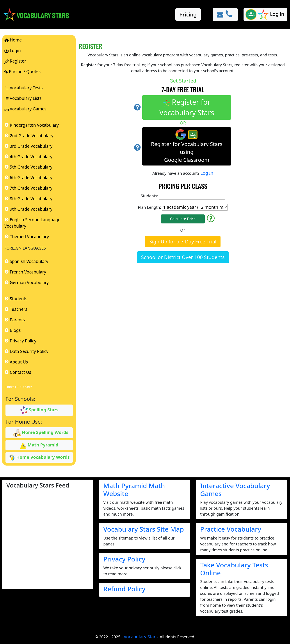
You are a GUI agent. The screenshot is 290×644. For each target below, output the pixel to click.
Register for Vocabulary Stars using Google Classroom (187, 146)
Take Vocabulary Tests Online (234, 569)
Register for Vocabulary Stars (187, 107)
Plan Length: (183, 207)
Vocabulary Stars (141, 637)
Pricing (188, 14)
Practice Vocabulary (231, 529)
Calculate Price (183, 219)
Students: (183, 196)
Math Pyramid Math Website (134, 490)
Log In (207, 173)
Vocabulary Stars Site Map (144, 529)
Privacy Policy (124, 559)
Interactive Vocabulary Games (235, 490)
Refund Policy (124, 589)
